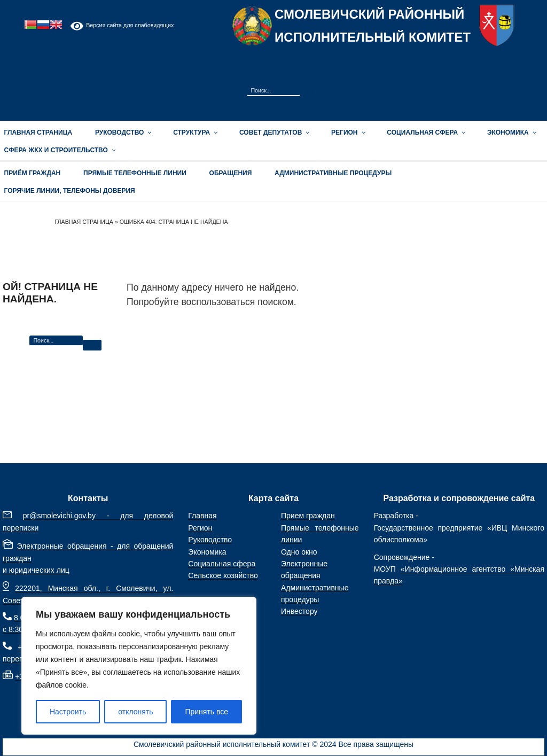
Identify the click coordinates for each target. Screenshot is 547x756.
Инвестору (299, 611)
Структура (195, 133)
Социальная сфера (425, 133)
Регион (347, 133)
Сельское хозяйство (223, 575)
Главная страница (84, 222)
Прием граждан (308, 516)
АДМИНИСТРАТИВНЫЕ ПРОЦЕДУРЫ (333, 173)
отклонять (135, 712)
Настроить (68, 712)
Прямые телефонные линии (135, 173)
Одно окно (299, 552)
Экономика (511, 133)
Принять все (206, 712)
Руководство (123, 133)
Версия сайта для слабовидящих (122, 26)
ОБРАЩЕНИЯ (231, 173)
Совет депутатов (274, 133)
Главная (202, 516)
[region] (139, 666)
